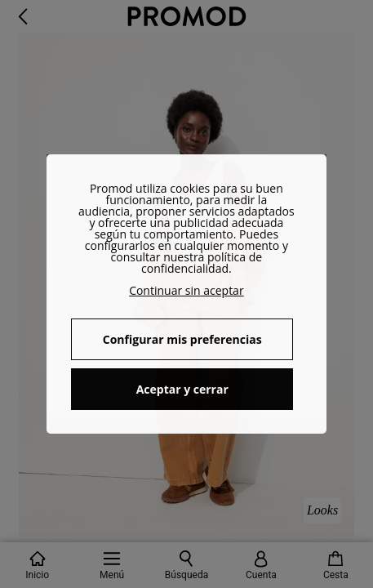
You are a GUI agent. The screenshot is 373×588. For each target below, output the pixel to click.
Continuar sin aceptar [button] (186, 290)
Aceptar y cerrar (182, 389)
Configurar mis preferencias (182, 339)
